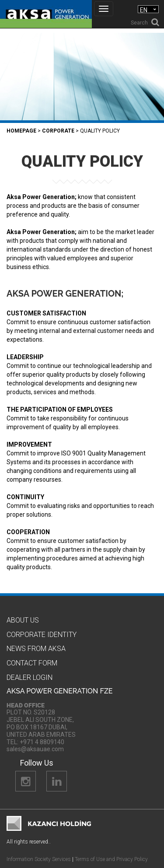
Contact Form (32, 663)
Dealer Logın (30, 677)
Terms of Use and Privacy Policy (111, 859)
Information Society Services (39, 859)
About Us (23, 620)
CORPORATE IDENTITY (42, 635)
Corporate (58, 131)
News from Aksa (36, 649)
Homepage (21, 131)
